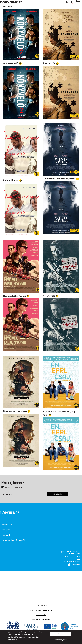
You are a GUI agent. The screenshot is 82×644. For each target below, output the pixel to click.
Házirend (6, 535)
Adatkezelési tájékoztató (41, 619)
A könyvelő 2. (11, 63)
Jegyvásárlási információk (13, 540)
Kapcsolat (6, 530)
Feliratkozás (57, 494)
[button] (72, 2)
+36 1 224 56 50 (74, 554)
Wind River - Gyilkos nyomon (59, 179)
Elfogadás (61, 634)
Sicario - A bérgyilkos (15, 411)
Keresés (67, 2)
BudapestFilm (41, 615)
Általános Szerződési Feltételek (41, 610)
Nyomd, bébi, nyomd (15, 296)
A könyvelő (49, 296)
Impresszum (7, 525)
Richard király (11, 180)
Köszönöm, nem (60, 640)
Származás (49, 63)
